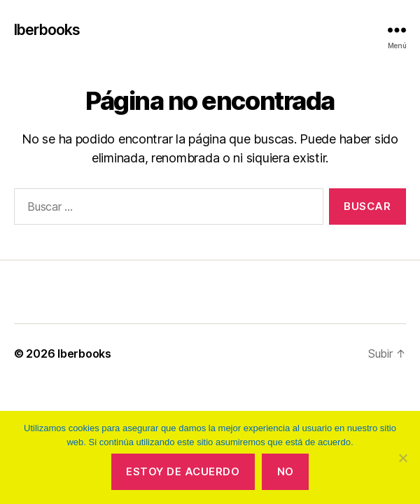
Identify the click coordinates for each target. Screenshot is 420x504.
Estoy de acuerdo (183, 471)
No (286, 471)
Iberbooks (47, 30)
